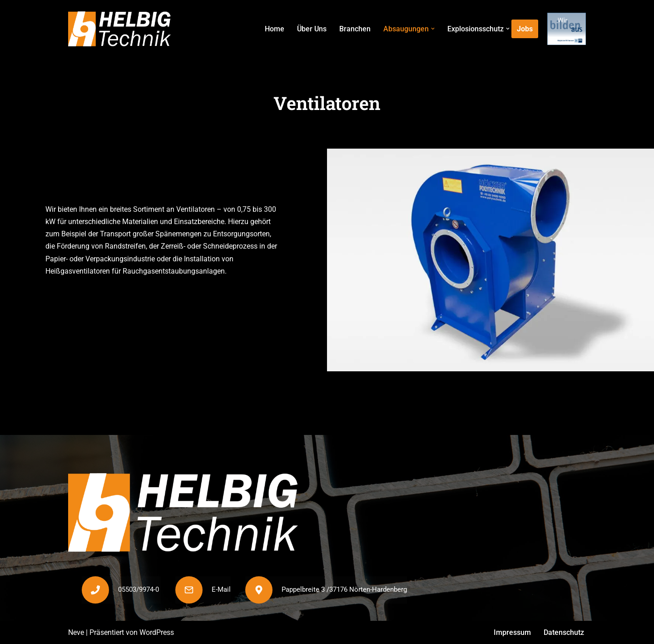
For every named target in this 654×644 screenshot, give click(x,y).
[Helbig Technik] (119, 29)
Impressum (512, 632)
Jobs (525, 29)
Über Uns (312, 29)
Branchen (355, 29)
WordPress (157, 632)
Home (275, 29)
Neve (76, 632)
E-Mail (221, 589)
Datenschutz (564, 632)
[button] (433, 29)
